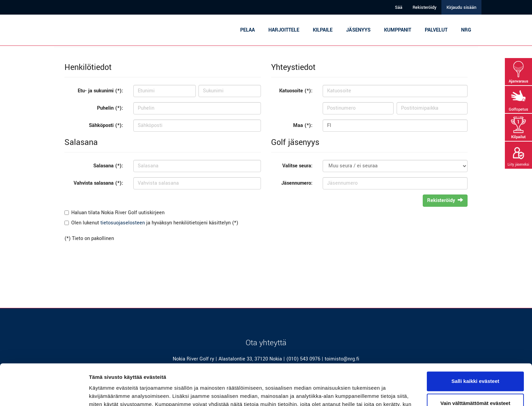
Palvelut (436, 30)
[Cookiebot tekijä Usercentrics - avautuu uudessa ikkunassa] (44, 393)
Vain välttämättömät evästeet (475, 365)
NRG (466, 30)
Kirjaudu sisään (461, 7)
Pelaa (248, 30)
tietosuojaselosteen (123, 223)
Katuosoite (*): (296, 91)
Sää (399, 7)
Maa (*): (303, 125)
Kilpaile (323, 30)
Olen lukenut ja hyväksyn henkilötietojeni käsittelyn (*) (155, 223)
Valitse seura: (297, 166)
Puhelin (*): (110, 108)
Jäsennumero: (297, 183)
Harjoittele (284, 30)
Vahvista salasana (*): (98, 183)
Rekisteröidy (424, 7)
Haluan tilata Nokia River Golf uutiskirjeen (118, 213)
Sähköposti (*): (106, 125)
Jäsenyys (358, 30)
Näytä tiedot (104, 393)
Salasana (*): (108, 166)
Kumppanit (398, 30)
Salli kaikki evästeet (476, 343)
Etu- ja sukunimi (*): (100, 91)
